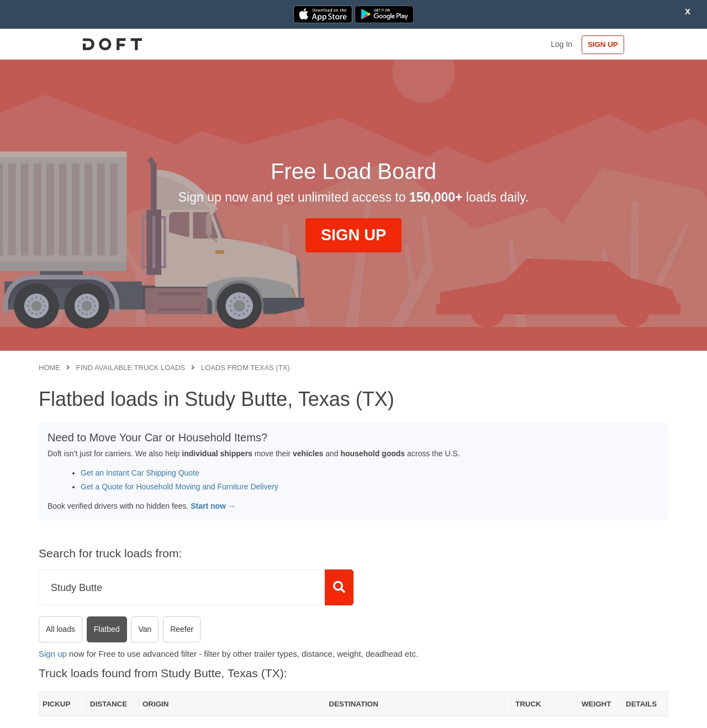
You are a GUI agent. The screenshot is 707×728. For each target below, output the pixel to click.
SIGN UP (633, 44)
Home (49, 368)
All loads (60, 629)
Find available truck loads (131, 368)
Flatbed (107, 629)
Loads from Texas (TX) (246, 368)
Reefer (182, 629)
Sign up (53, 654)
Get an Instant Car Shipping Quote (140, 473)
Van (145, 629)
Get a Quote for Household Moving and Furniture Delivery (180, 487)
